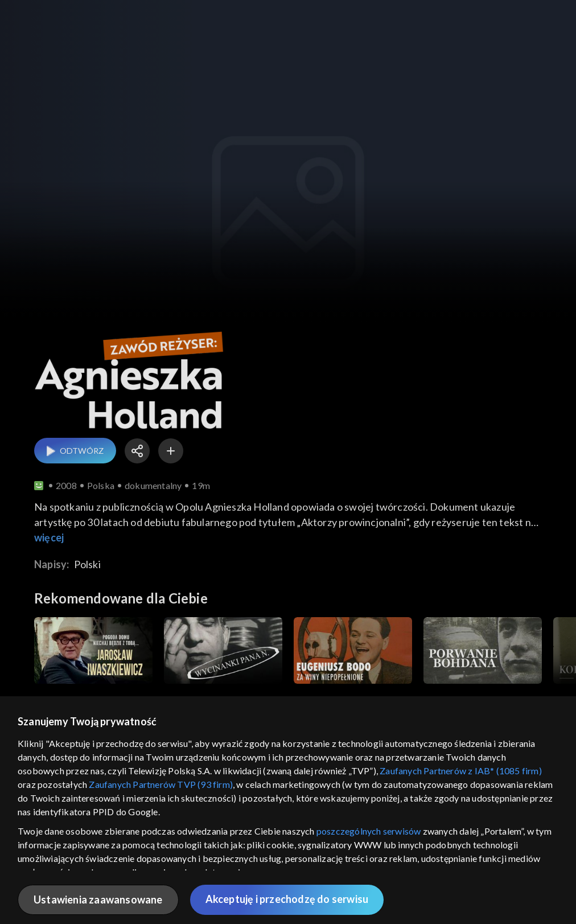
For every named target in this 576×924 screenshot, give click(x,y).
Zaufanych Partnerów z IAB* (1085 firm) (461, 771)
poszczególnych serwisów (369, 831)
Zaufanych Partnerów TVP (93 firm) (161, 784)
